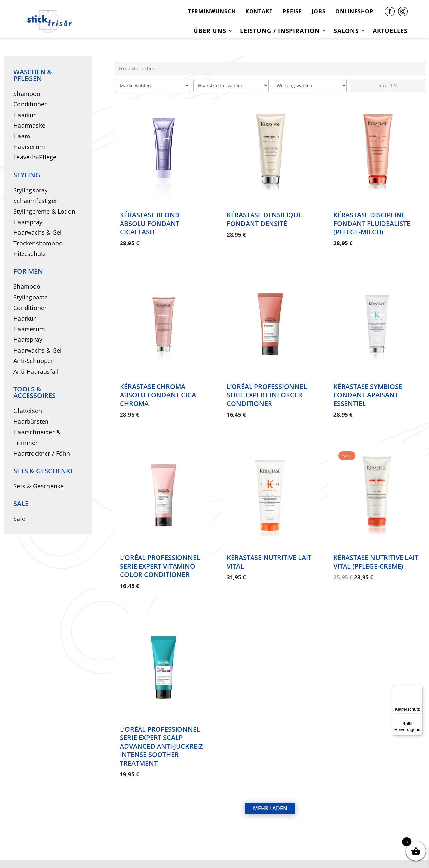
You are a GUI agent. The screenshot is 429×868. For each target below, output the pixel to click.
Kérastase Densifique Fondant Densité (264, 219)
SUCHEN (388, 85)
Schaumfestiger (35, 201)
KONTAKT (259, 11)
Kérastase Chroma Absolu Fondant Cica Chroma (158, 388)
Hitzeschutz (29, 254)
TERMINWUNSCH (212, 11)
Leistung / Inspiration (280, 32)
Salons (346, 32)
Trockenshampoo (38, 243)
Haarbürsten (31, 421)
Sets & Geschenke (38, 486)
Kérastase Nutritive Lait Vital (269, 549)
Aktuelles (390, 32)
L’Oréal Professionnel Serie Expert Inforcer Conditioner (267, 388)
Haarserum (29, 147)
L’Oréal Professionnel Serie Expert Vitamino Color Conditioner (160, 553)
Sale (19, 519)
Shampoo (27, 94)
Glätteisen (28, 411)
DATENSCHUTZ (233, 851)
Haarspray (28, 222)
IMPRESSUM (180, 851)
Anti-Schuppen (34, 361)
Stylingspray (30, 190)
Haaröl (23, 136)
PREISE (292, 11)
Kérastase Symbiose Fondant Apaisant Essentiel (368, 388)
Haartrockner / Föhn (42, 453)
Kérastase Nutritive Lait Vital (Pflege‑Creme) (376, 549)
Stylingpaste (30, 297)
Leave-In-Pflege (35, 157)
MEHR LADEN (270, 783)
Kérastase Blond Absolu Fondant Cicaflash (150, 223)
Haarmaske (29, 125)
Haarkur (25, 115)
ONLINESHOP (354, 11)
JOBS (319, 11)
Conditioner (30, 104)
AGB (272, 851)
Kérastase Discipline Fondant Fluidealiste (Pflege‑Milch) (372, 223)
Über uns (210, 32)
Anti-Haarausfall (36, 371)
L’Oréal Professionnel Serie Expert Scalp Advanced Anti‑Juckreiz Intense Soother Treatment (162, 727)
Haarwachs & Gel (37, 232)
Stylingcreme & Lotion (44, 211)
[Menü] (419, 689)
